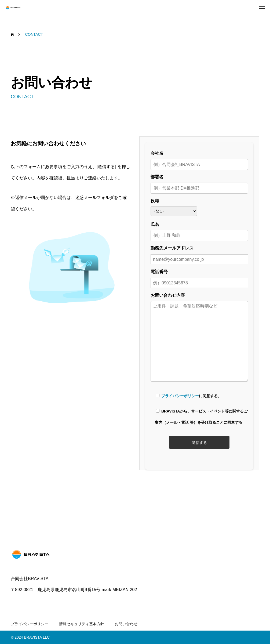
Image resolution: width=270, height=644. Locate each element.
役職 (174, 206)
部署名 (199, 182)
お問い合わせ (126, 624)
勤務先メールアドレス (199, 254)
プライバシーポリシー (180, 396)
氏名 (199, 230)
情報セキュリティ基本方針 (82, 624)
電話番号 (199, 277)
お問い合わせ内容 (199, 338)
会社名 (199, 159)
